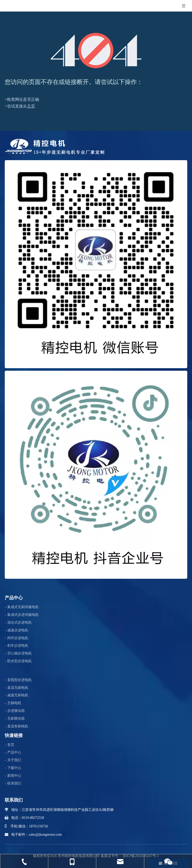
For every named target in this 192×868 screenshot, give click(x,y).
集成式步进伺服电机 (23, 615)
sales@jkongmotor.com (45, 835)
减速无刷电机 (18, 695)
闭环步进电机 (18, 638)
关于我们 (14, 760)
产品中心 (14, 752)
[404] (96, 51)
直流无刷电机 (18, 688)
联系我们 (14, 783)
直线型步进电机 (19, 680)
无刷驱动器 (16, 718)
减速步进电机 (18, 630)
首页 (11, 745)
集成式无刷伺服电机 (23, 607)
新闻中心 (14, 776)
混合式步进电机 (19, 622)
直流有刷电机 (18, 726)
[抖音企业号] (96, 475)
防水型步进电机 (19, 661)
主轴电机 (14, 703)
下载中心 (14, 768)
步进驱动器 (16, 711)
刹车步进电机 (18, 646)
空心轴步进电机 (19, 653)
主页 (31, 106)
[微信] (96, 264)
